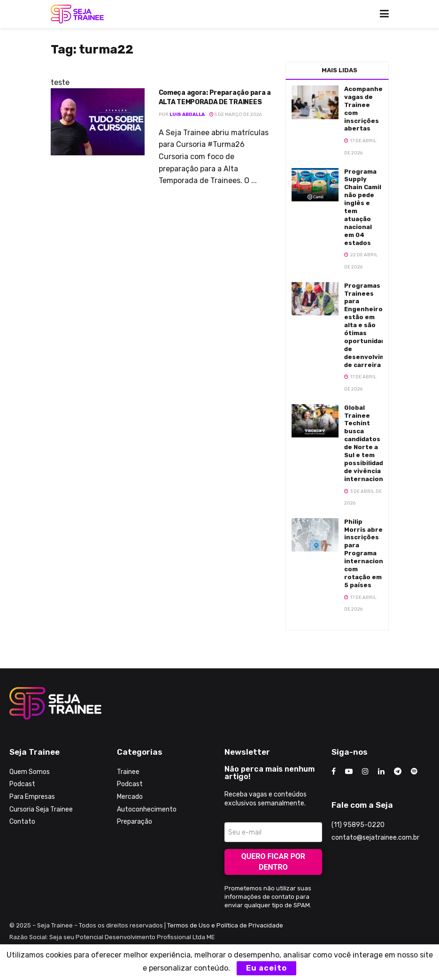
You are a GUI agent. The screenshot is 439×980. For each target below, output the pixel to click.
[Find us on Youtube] (349, 772)
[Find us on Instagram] (365, 772)
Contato (22, 822)
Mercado (130, 797)
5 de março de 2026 (235, 115)
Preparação (135, 822)
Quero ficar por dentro (273, 862)
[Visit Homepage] (77, 14)
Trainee (128, 772)
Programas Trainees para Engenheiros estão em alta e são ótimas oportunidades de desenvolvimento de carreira (373, 325)
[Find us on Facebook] (334, 772)
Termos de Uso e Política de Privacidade (225, 925)
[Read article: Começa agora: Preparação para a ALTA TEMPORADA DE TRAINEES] (98, 122)
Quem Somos (30, 772)
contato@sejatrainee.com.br (375, 838)
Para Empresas (32, 797)
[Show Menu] (384, 14)
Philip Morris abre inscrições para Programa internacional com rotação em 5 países (366, 553)
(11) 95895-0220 (358, 825)
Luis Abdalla (187, 115)
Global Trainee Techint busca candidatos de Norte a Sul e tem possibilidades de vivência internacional (368, 443)
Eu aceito (266, 968)
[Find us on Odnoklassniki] (414, 772)
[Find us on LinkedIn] (381, 772)
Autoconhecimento (147, 809)
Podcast (22, 784)
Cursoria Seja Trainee (41, 809)
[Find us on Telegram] (398, 772)
